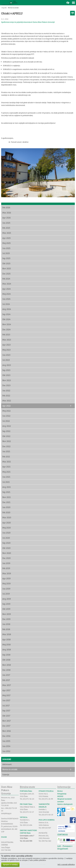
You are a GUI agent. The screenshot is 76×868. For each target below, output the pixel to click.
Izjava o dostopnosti (65, 804)
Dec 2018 (6, 670)
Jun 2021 (6, 477)
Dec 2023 (6, 385)
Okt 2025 (6, 263)
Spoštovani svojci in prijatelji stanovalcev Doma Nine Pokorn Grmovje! (28, 22)
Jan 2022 (6, 390)
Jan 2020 (6, 507)
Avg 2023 (7, 365)
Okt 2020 (6, 548)
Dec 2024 (6, 329)
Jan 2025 (6, 223)
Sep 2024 (6, 314)
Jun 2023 (6, 355)
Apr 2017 (6, 690)
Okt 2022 (6, 436)
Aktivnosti (7, 764)
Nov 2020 (7, 553)
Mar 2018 (7, 634)
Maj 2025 (6, 243)
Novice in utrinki (13, 8)
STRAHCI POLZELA (46, 791)
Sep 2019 (6, 604)
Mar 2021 (7, 462)
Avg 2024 (7, 309)
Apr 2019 (6, 578)
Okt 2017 (6, 716)
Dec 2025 (6, 274)
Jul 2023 (6, 360)
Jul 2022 (6, 421)
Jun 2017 (6, 700)
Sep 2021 (6, 492)
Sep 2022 (6, 431)
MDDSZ (60, 796)
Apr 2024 (7, 289)
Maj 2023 (6, 350)
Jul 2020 (6, 538)
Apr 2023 (6, 345)
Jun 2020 (6, 533)
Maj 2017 (6, 695)
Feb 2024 (6, 279)
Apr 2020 (7, 523)
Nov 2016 (7, 731)
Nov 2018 (7, 665)
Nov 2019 (7, 614)
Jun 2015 (6, 741)
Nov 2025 (7, 268)
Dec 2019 (6, 619)
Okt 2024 (6, 319)
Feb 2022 (6, 396)
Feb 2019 (6, 568)
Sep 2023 (6, 370)
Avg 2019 (7, 599)
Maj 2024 (7, 294)
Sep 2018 (6, 655)
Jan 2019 (6, 563)
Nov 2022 (7, 441)
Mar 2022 (7, 401)
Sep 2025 (6, 258)
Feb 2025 (6, 228)
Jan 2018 (6, 624)
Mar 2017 (7, 685)
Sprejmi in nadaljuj (10, 865)
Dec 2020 (6, 558)
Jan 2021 (6, 451)
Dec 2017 (6, 726)
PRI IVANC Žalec (26, 804)
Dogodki (4, 8)
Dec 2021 (6, 502)
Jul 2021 (6, 482)
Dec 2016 (6, 736)
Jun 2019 (6, 589)
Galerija (6, 774)
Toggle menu (73, 3)
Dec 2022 (6, 446)
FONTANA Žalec (26, 791)
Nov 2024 (7, 324)
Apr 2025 (6, 238)
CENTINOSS (63, 835)
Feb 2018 (6, 629)
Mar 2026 (7, 213)
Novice (60, 791)
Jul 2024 (6, 304)
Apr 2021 (6, 467)
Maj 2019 (6, 583)
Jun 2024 (6, 299)
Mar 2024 (7, 284)
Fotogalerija (62, 794)
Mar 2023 (7, 340)
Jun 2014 (6, 746)
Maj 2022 (6, 411)
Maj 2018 (6, 645)
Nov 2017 (7, 721)
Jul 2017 (6, 706)
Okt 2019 (6, 609)
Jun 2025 (6, 248)
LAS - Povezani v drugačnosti (65, 847)
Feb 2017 (6, 680)
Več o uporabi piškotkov (66, 864)
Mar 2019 (7, 573)
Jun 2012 (6, 751)
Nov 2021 (7, 497)
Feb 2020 (6, 512)
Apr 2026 (7, 218)
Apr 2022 (6, 406)
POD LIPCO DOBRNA (47, 820)
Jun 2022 (6, 416)
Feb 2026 (6, 207)
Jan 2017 (6, 675)
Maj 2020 (7, 528)
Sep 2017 (6, 711)
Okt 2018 (6, 660)
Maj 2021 (6, 472)
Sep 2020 (6, 543)
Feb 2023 (6, 335)
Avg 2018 (7, 650)
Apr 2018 (6, 639)
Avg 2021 (7, 487)
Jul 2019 (6, 594)
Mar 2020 (7, 517)
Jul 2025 (6, 253)
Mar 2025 (7, 233)
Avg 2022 (7, 426)
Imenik (4, 837)
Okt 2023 (6, 375)
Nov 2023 (7, 380)
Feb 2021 (6, 457)
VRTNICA (24, 817)
